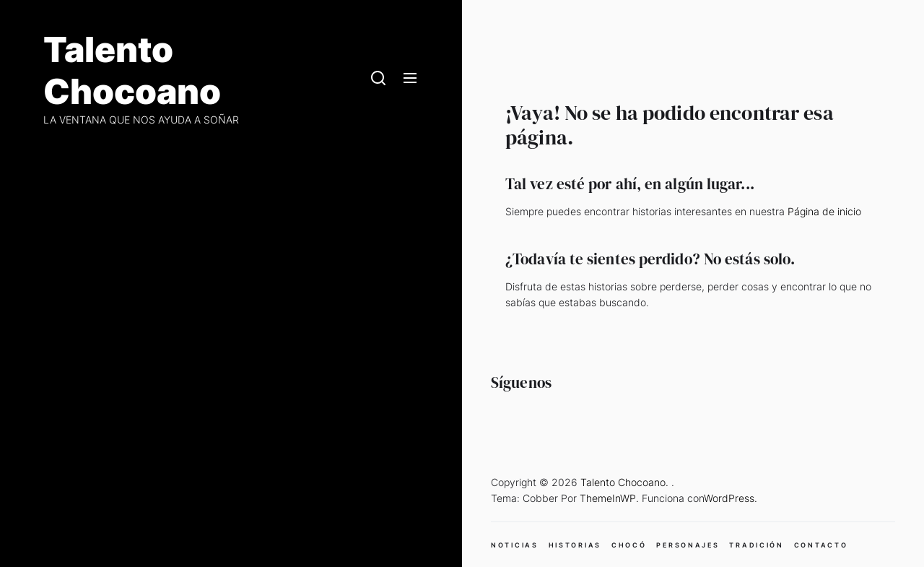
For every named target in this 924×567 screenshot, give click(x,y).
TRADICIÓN (756, 545)
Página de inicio (824, 211)
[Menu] (410, 79)
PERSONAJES (688, 545)
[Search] (378, 79)
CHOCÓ (629, 545)
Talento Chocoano (132, 70)
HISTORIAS (575, 545)
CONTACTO (821, 545)
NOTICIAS (515, 545)
